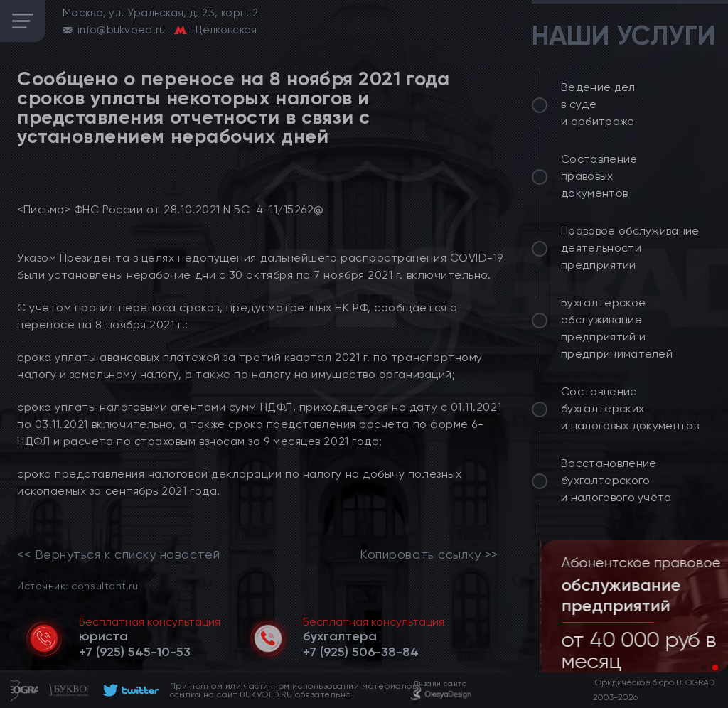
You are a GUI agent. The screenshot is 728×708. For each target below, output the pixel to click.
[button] (704, 667)
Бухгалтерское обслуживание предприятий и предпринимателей (617, 328)
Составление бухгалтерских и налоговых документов (630, 408)
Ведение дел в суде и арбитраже (598, 104)
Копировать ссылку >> (429, 554)
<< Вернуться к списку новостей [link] (118, 554)
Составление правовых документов (599, 176)
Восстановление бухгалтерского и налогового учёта (616, 480)
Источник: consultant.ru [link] (77, 585)
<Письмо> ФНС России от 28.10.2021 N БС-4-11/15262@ (171, 209)
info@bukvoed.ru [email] (122, 30)
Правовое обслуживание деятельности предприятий (630, 248)
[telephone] (135, 652)
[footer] (129, 690)
